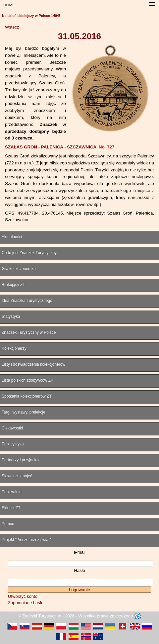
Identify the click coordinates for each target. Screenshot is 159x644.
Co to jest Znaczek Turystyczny (29, 253)
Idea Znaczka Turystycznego (27, 301)
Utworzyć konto (23, 596)
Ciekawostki (12, 428)
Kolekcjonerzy (14, 348)
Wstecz (12, 27)
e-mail (79, 552)
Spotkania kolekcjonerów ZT (27, 396)
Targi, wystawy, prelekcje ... (26, 412)
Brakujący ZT (13, 285)
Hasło (79, 570)
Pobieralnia (12, 492)
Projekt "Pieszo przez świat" (26, 540)
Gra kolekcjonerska (19, 269)
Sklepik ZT (11, 508)
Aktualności (12, 237)
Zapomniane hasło (26, 603)
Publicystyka (13, 444)
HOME (9, 5)
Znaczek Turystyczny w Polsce (29, 332)
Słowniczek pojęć (17, 476)
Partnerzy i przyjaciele (21, 460)
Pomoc (8, 524)
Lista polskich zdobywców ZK (27, 380)
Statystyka (11, 317)
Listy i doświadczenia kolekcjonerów (33, 364)
